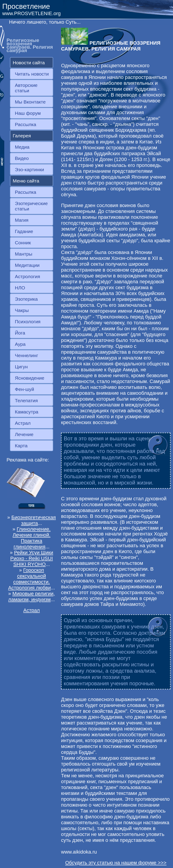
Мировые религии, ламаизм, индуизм (32, 597)
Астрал (23, 423)
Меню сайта (26, 181)
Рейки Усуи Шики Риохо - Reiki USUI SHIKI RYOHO (32, 558)
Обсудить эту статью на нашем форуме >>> (116, 863)
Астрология (27, 276)
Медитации (27, 265)
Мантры (24, 254)
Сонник (23, 243)
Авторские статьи (26, 88)
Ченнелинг (26, 355)
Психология (28, 322)
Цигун (21, 367)
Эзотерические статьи (31, 206)
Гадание (24, 231)
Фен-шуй (24, 389)
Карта (21, 446)
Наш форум (28, 113)
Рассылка (26, 124)
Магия (22, 220)
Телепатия (26, 401)
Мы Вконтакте (30, 102)
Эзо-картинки (30, 170)
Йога (20, 333)
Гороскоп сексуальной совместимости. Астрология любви (29, 579)
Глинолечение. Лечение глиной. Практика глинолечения (32, 538)
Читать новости (32, 74)
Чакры (22, 310)
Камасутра (27, 412)
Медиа (22, 147)
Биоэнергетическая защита (34, 520)
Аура (20, 344)
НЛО (20, 288)
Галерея (22, 136)
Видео (22, 158)
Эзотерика (26, 299)
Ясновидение (30, 378)
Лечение (24, 434)
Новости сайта (29, 63)
